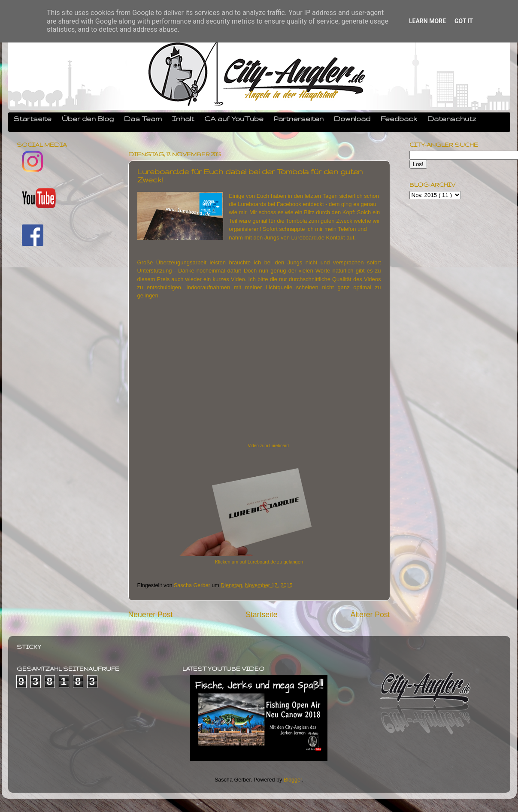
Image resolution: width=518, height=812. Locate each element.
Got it (464, 21)
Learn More (427, 21)
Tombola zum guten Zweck (319, 221)
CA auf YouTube (234, 118)
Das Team (143, 118)
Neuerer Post (151, 615)
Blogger (293, 780)
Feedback (399, 118)
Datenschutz (452, 118)
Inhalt (183, 118)
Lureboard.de (308, 238)
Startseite (32, 118)
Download (352, 118)
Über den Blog (88, 118)
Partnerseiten (299, 118)
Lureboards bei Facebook (269, 204)
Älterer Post (370, 615)
